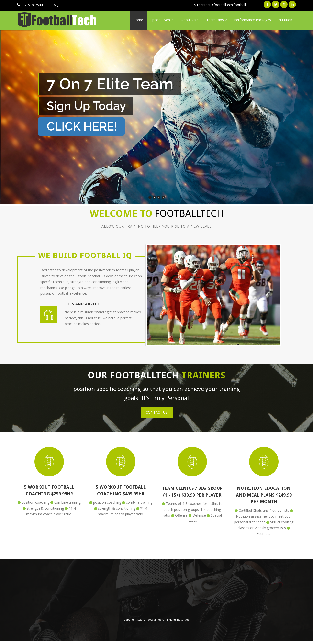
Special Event (162, 20)
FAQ (55, 5)
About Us (190, 20)
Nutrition (285, 20)
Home (138, 20)
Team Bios (217, 20)
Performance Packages (252, 20)
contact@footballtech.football (220, 5)
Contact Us (157, 412)
